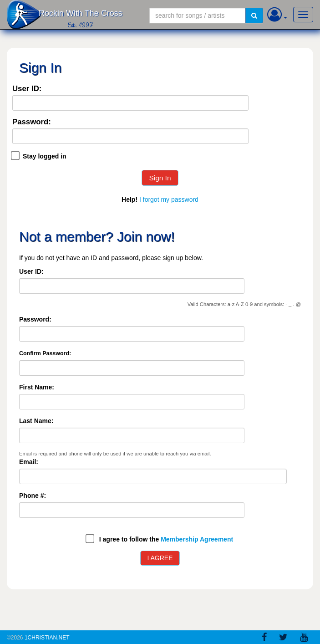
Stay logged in (45, 156)
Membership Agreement (197, 539)
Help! (130, 199)
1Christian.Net (47, 638)
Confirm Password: (45, 353)
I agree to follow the (166, 539)
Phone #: (33, 496)
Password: (32, 122)
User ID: (27, 89)
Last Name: (36, 421)
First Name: (37, 387)
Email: (29, 462)
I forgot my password (169, 199)
